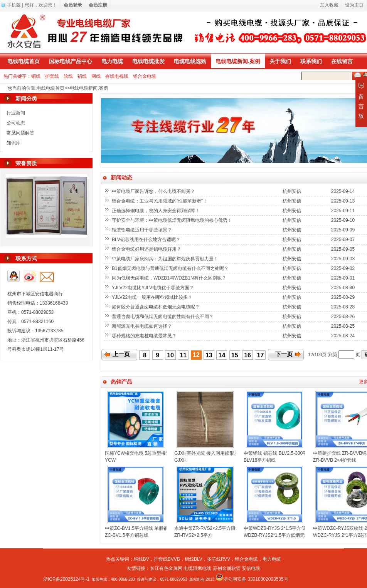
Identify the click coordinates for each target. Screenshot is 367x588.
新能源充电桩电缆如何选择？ (142, 326)
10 (170, 355)
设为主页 (354, 5)
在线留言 (342, 61)
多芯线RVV (219, 559)
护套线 (52, 76)
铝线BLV (194, 559)
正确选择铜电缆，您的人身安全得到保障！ (156, 211)
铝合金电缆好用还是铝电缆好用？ (147, 249)
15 (235, 355)
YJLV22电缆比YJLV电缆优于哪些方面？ (153, 288)
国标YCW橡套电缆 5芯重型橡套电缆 (142, 453)
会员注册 (98, 5)
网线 (96, 76)
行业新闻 (16, 113)
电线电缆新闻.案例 (238, 61)
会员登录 (73, 5)
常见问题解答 (20, 133)
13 (209, 355)
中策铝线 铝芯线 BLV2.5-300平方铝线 (282, 453)
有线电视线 (117, 76)
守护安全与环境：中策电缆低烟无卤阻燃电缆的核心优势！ (173, 220)
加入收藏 (329, 5)
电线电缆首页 (24, 61)
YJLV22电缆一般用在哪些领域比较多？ (153, 297)
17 (261, 355)
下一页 (284, 354)
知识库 (13, 143)
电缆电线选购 (190, 61)
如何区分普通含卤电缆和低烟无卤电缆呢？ (156, 307)
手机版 (14, 5)
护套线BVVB (167, 559)
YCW (110, 460)
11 (183, 355)
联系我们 (311, 61)
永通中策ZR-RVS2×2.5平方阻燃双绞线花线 (219, 528)
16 (247, 355)
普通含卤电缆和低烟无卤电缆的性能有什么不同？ (163, 317)
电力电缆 (112, 61)
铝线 (82, 76)
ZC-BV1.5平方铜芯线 (127, 535)
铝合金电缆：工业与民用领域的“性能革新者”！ (160, 201)
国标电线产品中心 (71, 61)
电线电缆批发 (148, 61)
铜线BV (141, 559)
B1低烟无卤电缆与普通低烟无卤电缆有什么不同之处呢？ (171, 268)
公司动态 (16, 123)
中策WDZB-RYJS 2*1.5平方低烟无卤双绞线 (289, 528)
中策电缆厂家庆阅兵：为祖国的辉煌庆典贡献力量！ (166, 259)
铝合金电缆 (145, 76)
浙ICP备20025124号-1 (66, 579)
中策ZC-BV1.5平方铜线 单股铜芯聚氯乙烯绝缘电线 (157, 528)
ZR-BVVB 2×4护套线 (335, 460)
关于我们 (280, 61)
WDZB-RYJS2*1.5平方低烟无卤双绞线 (283, 535)
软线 (68, 76)
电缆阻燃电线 (197, 568)
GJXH (180, 460)
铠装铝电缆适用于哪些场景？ (142, 230)
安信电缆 (251, 568)
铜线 (36, 76)
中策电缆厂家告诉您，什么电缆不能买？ (154, 191)
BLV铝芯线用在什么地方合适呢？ (147, 240)
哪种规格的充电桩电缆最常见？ (145, 336)
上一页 (121, 354)
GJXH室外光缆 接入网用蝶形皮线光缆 (213, 453)
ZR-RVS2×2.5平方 (193, 535)
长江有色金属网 (166, 568)
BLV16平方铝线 (260, 460)
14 (222, 355)
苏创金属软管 (227, 568)
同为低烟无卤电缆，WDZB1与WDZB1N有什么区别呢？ (170, 278)
